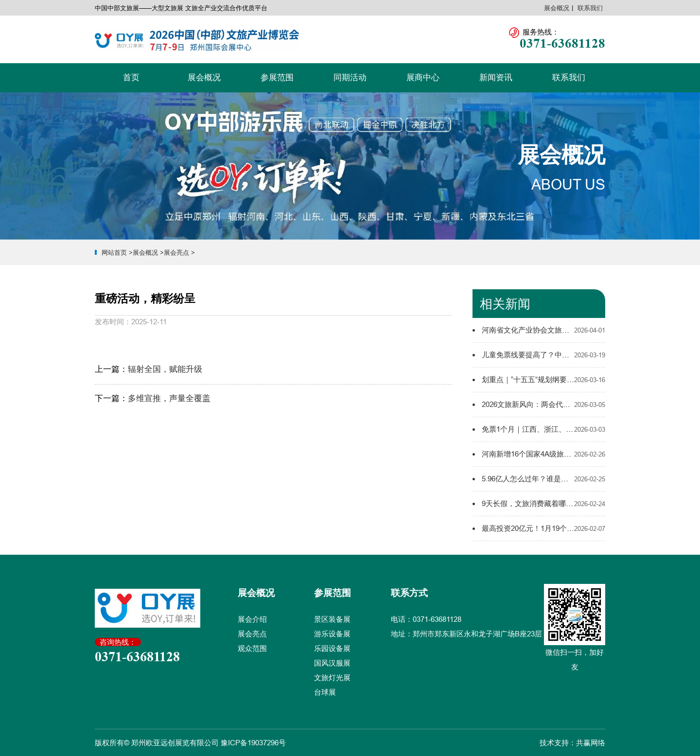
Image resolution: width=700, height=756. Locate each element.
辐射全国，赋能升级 (165, 369)
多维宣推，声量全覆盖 (169, 398)
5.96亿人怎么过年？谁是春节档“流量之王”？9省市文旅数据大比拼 (588, 479)
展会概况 (557, 8)
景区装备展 (332, 619)
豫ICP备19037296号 (253, 743)
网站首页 (114, 252)
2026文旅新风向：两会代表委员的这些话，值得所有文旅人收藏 (584, 404)
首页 (131, 78)
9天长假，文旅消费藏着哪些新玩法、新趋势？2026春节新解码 (583, 503)
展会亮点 (176, 252)
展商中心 (423, 78)
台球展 (325, 692)
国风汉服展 (332, 663)
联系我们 (590, 8)
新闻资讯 (496, 78)
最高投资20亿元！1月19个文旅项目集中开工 (553, 528)
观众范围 (252, 648)
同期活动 (350, 78)
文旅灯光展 (332, 677)
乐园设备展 (332, 648)
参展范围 (277, 78)
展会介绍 (252, 619)
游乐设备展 (332, 634)
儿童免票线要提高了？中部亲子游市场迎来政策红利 (566, 355)
